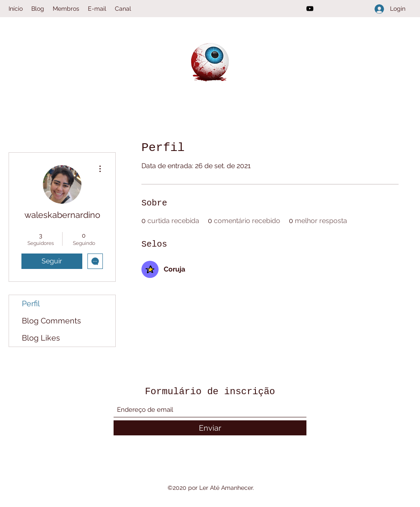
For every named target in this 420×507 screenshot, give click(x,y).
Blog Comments (51, 321)
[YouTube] (310, 9)
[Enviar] (210, 428)
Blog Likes (41, 338)
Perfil (31, 303)
